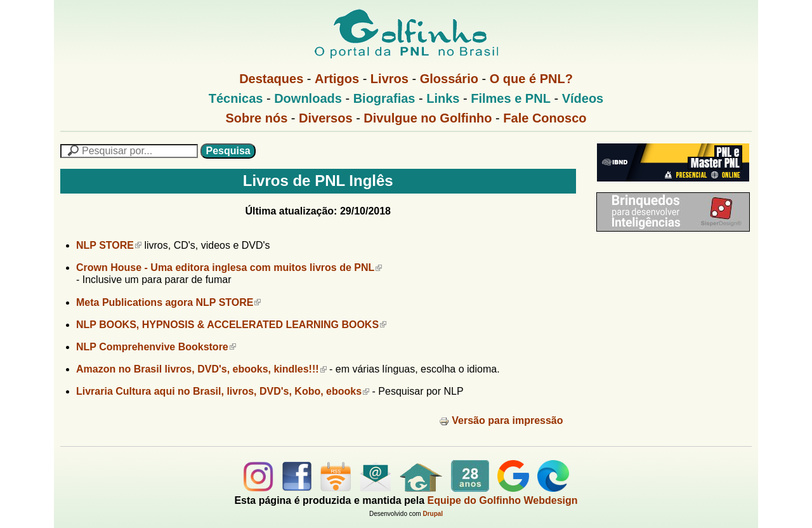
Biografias (384, 98)
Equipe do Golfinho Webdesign (503, 500)
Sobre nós (257, 118)
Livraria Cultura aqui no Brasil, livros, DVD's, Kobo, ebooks (223, 391)
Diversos (326, 118)
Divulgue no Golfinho (428, 118)
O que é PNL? (531, 79)
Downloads (308, 98)
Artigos (337, 79)
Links (443, 98)
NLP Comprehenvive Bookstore (156, 347)
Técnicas (236, 98)
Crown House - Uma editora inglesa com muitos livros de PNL (229, 267)
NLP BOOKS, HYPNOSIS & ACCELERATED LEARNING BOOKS (231, 325)
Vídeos (583, 98)
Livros (390, 79)
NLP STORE (109, 245)
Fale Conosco (545, 118)
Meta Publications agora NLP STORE (168, 302)
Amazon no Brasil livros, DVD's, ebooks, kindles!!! (201, 369)
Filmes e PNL (511, 98)
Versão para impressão (501, 420)
